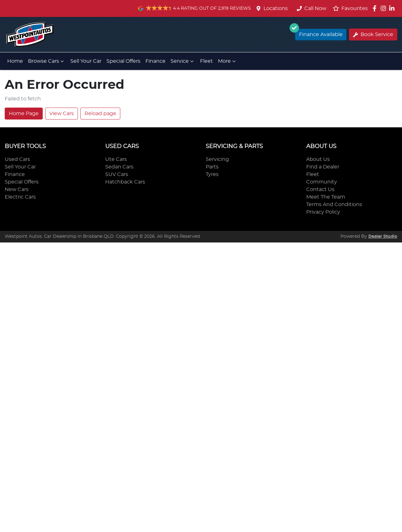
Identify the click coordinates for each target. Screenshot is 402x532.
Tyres (212, 174)
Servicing (217, 159)
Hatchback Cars (125, 182)
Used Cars (17, 159)
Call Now (312, 8)
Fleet (206, 61)
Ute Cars (116, 159)
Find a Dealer (323, 167)
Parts (212, 167)
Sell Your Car (86, 61)
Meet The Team (326, 197)
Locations (276, 8)
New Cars (17, 189)
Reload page (100, 114)
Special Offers (123, 61)
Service (183, 61)
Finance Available (319, 33)
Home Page (24, 114)
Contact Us (320, 189)
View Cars (62, 114)
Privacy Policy (323, 212)
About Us (318, 159)
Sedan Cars (119, 167)
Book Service (373, 35)
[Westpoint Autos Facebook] (376, 8)
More (228, 61)
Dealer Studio (383, 237)
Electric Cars (20, 197)
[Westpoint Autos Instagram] (385, 8)
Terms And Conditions (334, 205)
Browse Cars (47, 61)
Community (322, 182)
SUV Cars (117, 174)
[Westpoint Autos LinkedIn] (393, 8)
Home (15, 61)
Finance (155, 61)
